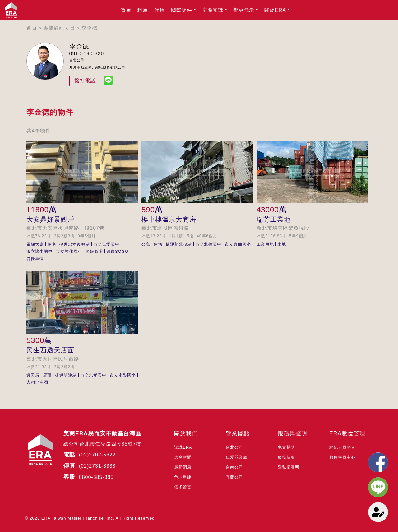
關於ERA (275, 10)
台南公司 (234, 467)
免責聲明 (286, 447)
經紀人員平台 (342, 447)
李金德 (89, 28)
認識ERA (183, 447)
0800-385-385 (96, 477)
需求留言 (183, 487)
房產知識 (213, 10)
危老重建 (183, 477)
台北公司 (234, 447)
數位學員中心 (342, 457)
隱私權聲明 (289, 467)
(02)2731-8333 (97, 466)
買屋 (126, 10)
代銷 (160, 10)
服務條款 (286, 457)
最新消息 (183, 467)
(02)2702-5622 (97, 455)
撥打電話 (85, 81)
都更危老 (244, 10)
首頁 (32, 28)
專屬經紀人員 (59, 28)
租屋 (143, 10)
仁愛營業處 (237, 457)
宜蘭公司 (234, 477)
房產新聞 (183, 457)
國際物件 (182, 10)
